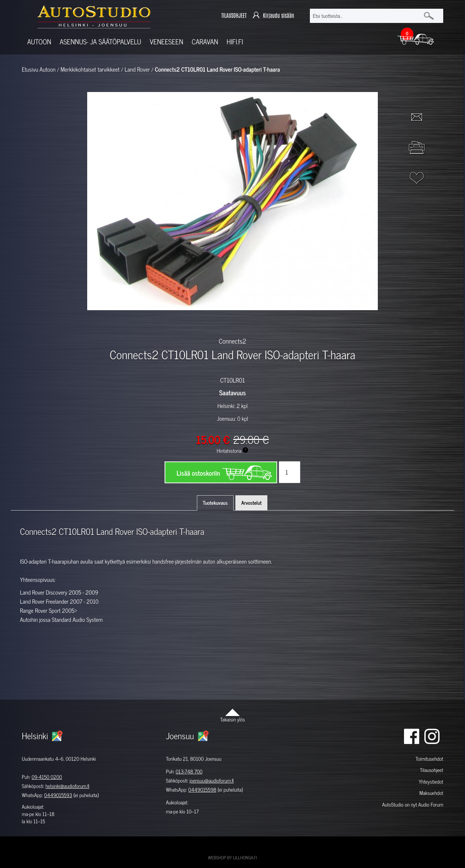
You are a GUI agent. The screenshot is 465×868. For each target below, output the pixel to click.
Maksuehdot (431, 793)
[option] (148, 323)
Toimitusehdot (429, 759)
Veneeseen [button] (166, 42)
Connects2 (232, 341)
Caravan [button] (205, 42)
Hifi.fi (235, 42)
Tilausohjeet (432, 770)
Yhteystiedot (431, 782)
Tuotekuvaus (215, 503)
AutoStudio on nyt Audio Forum (413, 805)
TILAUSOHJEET (234, 15)
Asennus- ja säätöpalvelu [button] (100, 42)
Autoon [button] (39, 42)
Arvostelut (251, 503)
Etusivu (30, 69)
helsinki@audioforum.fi (67, 786)
